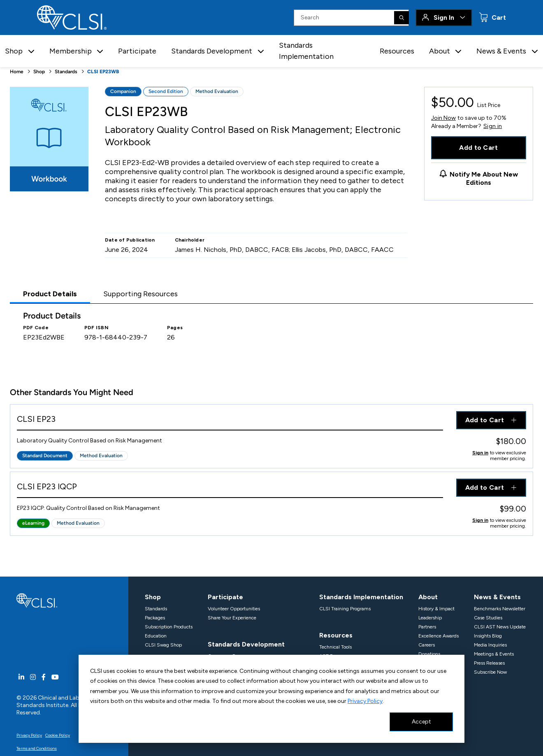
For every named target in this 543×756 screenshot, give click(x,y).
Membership (164, 671)
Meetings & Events (494, 654)
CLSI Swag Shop (163, 645)
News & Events (497, 597)
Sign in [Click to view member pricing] (480, 453)
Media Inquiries (490, 645)
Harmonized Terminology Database (357, 665)
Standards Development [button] (212, 51)
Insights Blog (488, 636)
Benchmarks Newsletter (500, 609)
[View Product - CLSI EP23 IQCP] (230, 488)
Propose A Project (226, 674)
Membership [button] (71, 51)
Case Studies (488, 618)
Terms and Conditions (37, 748)
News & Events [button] (501, 51)
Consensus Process (228, 656)
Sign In (444, 17)
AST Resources (335, 656)
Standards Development (246, 644)
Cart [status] (498, 17)
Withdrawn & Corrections (235, 683)
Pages (175, 328)
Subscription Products (169, 627)
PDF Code (36, 328)
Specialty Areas (224, 710)
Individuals (157, 692)
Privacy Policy (29, 735)
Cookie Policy (58, 735)
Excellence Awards (439, 636)
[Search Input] (351, 18)
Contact (427, 672)
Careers (427, 645)
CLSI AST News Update (500, 627)
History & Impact (436, 609)
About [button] (440, 51)
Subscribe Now (490, 672)
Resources (397, 51)
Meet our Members (165, 701)
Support (427, 663)
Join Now (443, 118)
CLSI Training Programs (345, 609)
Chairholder (190, 240)
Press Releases (489, 663)
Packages (155, 618)
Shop (39, 72)
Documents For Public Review (240, 692)
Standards (66, 72)
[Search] (401, 18)
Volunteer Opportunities (234, 609)
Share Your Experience (232, 618)
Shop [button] (14, 51)
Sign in (493, 126)
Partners (427, 627)
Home (17, 72)
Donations (429, 654)
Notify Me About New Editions (484, 178)
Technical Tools (335, 647)
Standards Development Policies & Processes (256, 701)
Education (156, 636)
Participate (137, 51)
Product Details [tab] (50, 294)
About (428, 597)
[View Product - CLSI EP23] (230, 421)
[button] (31, 51)
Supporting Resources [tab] (140, 294)
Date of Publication (130, 240)
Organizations (160, 683)
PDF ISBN (96, 328)
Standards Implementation (306, 51)
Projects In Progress (229, 665)
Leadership (430, 618)
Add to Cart (479, 148)
